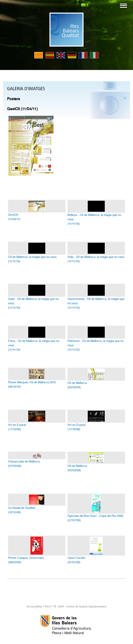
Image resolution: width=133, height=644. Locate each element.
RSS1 (48, 607)
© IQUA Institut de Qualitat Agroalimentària (80, 607)
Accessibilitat (34, 607)
